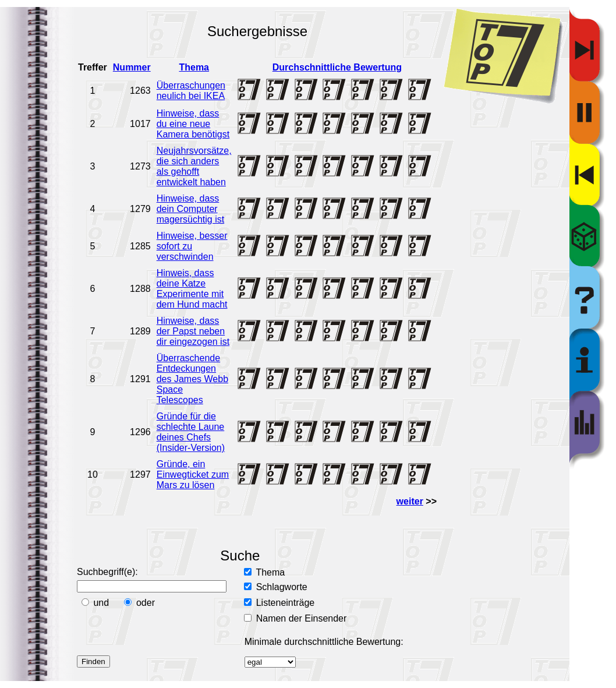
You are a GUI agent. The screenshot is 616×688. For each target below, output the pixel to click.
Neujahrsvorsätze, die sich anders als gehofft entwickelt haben (194, 166)
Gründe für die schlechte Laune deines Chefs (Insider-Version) (191, 432)
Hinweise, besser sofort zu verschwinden (192, 246)
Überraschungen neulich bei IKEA (191, 91)
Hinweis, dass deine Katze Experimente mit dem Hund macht (192, 289)
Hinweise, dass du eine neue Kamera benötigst (193, 124)
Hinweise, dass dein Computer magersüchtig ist (191, 209)
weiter (410, 501)
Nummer (132, 67)
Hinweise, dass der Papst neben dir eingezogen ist (193, 331)
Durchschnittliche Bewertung (337, 67)
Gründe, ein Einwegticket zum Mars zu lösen (193, 474)
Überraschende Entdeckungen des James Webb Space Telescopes (192, 379)
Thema (194, 67)
